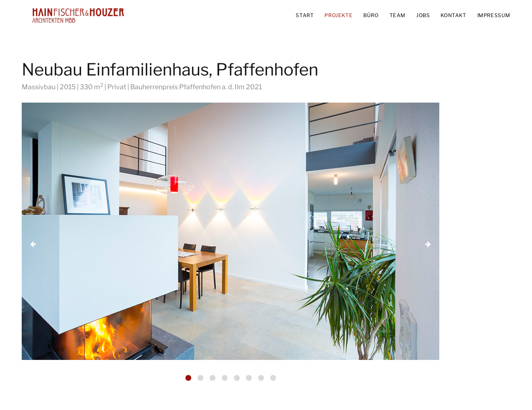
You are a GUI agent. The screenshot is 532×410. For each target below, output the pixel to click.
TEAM (398, 15)
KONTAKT (453, 15)
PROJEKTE (338, 15)
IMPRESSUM (494, 15)
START (305, 15)
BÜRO (371, 15)
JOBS (423, 15)
